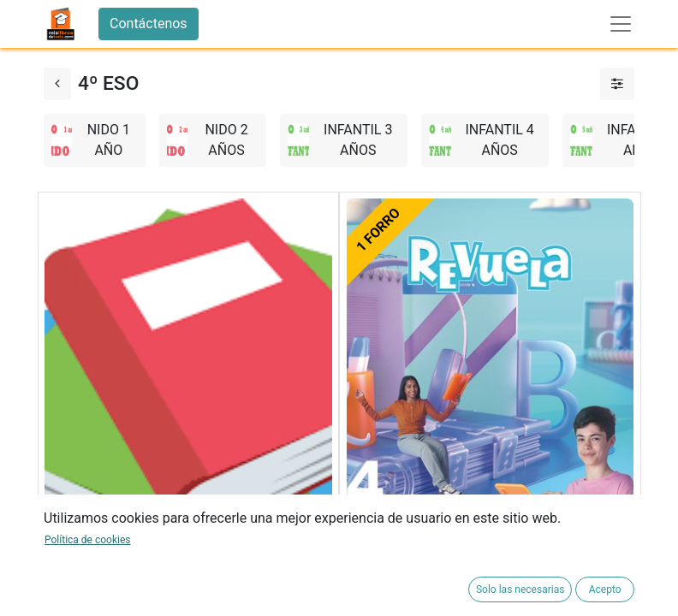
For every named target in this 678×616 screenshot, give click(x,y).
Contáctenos (149, 24)
